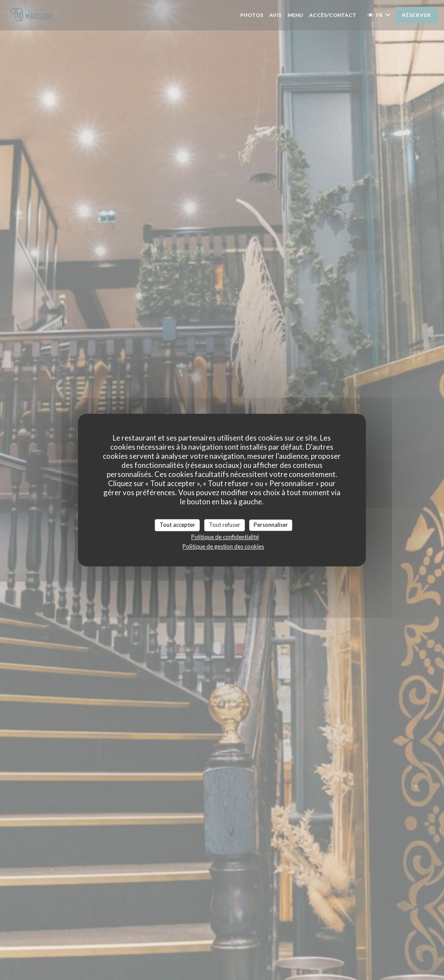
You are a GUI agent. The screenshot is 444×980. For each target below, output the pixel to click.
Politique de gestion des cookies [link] (223, 546)
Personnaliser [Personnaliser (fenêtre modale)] (271, 525)
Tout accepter (177, 525)
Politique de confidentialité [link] (225, 537)
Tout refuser (225, 525)
